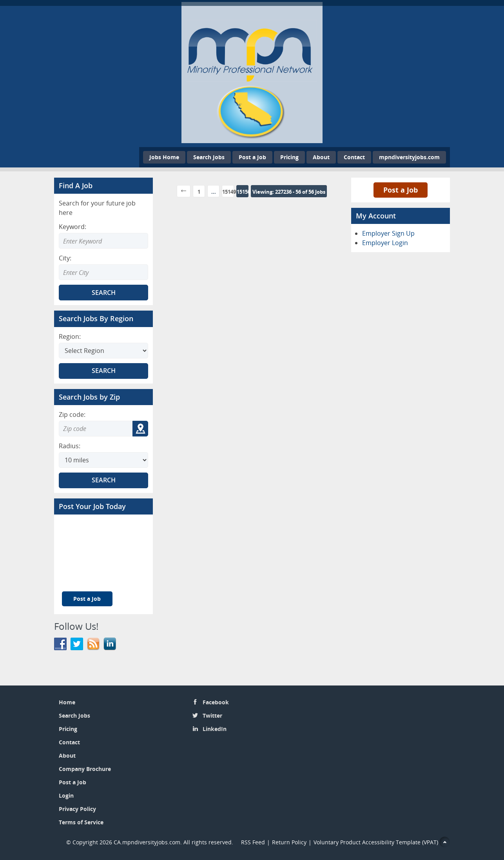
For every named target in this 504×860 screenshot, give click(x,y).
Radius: (70, 446)
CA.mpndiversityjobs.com (147, 842)
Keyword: (73, 227)
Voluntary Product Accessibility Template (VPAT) (376, 842)
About (321, 157)
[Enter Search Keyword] (103, 241)
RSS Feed (253, 842)
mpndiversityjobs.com (409, 157)
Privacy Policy (77, 809)
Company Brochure (85, 769)
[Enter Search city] (103, 272)
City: (65, 258)
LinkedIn (215, 729)
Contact (354, 157)
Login (66, 795)
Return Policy (289, 842)
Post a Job (252, 157)
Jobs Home (164, 157)
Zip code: (72, 415)
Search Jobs (209, 157)
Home (67, 702)
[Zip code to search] (96, 429)
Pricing (289, 157)
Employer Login (385, 243)
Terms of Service (81, 822)
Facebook (216, 702)
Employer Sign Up (388, 233)
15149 (228, 192)
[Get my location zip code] (140, 429)
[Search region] (103, 351)
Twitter (212, 715)
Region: (70, 336)
